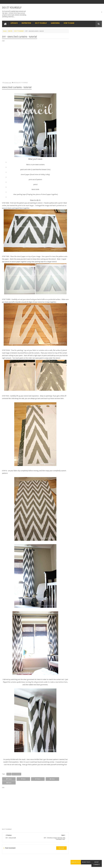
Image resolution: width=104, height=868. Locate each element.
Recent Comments (97, 36)
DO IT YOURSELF (12, 8)
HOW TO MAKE (69, 23)
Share (22, 779)
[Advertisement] (35, 62)
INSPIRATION (26, 23)
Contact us (97, 859)
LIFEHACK (14, 23)
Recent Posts (87, 35)
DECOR (10, 31)
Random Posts (77, 35)
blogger (61, 844)
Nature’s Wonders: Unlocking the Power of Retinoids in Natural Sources (90, 82)
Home (5, 31)
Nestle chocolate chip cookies (91, 50)
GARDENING (55, 23)
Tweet (8, 779)
